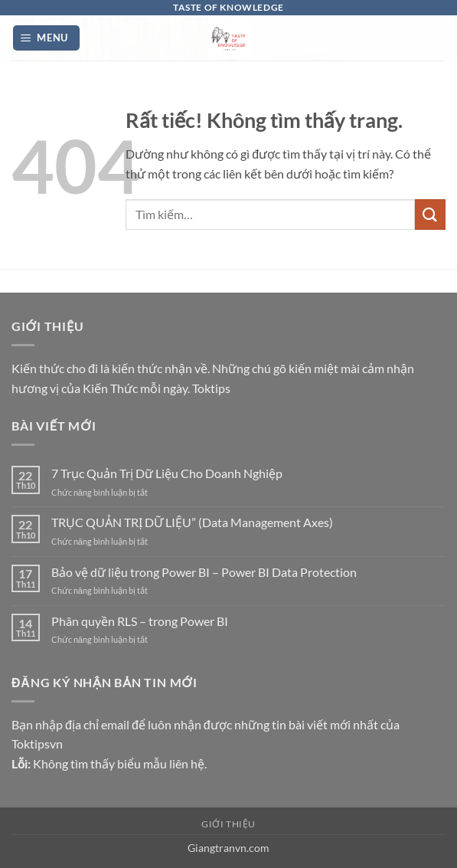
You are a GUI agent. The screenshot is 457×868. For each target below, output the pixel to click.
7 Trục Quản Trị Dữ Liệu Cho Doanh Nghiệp (167, 473)
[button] (47, 38)
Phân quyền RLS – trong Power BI (140, 621)
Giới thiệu (228, 824)
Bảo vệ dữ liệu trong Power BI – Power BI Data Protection (204, 572)
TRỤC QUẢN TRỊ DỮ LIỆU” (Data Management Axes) (192, 522)
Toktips (211, 388)
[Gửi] (430, 214)
